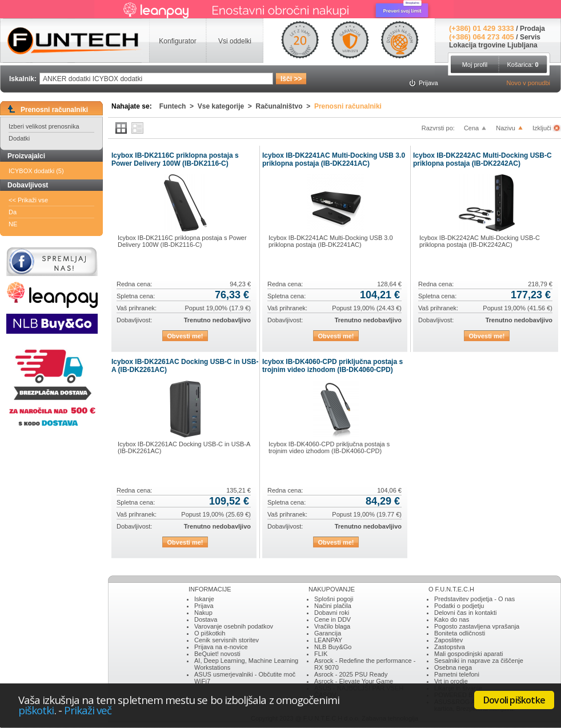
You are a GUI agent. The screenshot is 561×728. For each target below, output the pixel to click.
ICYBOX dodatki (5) (36, 171)
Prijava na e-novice (221, 647)
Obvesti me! (185, 336)
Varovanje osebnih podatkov (234, 626)
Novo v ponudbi (528, 83)
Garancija (328, 633)
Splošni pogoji (334, 599)
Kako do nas (452, 619)
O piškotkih (210, 633)
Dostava (206, 619)
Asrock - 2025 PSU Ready (351, 674)
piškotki (36, 710)
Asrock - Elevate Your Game (354, 681)
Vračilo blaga (332, 626)
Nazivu (506, 128)
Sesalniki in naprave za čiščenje (479, 661)
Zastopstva (450, 647)
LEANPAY (328, 640)
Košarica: (522, 65)
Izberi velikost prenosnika (44, 126)
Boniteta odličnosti (460, 633)
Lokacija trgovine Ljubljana (493, 45)
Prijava (204, 606)
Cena (471, 128)
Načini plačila (333, 606)
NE (13, 224)
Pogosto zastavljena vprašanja (477, 626)
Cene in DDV (332, 619)
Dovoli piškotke (514, 700)
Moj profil (475, 65)
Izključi (543, 128)
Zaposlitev (448, 640)
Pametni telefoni (457, 674)
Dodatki (19, 138)
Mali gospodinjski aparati (468, 654)
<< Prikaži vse (28, 200)
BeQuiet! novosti (217, 654)
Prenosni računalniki (348, 106)
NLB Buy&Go (333, 647)
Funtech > (179, 106)
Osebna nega (453, 667)
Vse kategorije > (227, 106)
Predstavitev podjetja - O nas (474, 599)
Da (13, 212)
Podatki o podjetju (459, 606)
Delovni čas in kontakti (465, 613)
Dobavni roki (332, 613)
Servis (530, 37)
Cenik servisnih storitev (227, 640)
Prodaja (532, 29)
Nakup (203, 613)
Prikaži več (88, 710)
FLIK (321, 654)
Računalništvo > (285, 106)
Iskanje (204, 599)
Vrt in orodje (451, 681)
